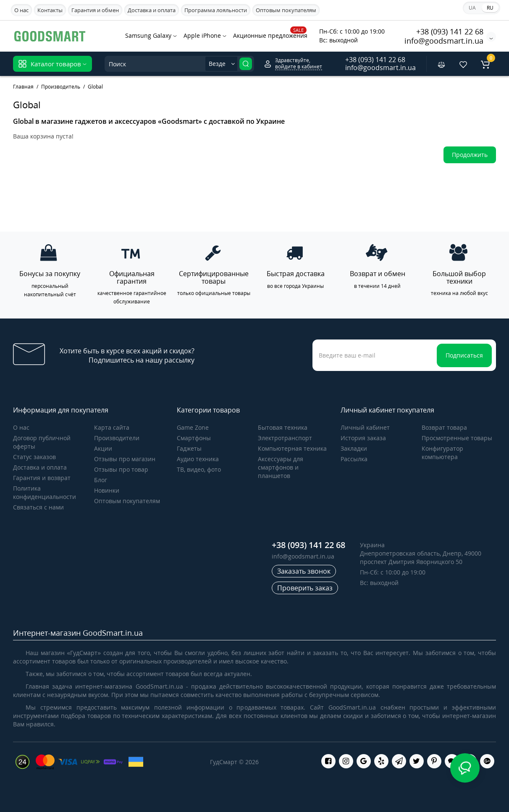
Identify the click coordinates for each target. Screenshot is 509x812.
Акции (103, 448)
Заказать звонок (304, 571)
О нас (21, 10)
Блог (101, 480)
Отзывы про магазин (125, 459)
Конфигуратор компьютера (442, 453)
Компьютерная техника (292, 448)
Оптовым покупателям (286, 10)
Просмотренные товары (457, 438)
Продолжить (470, 155)
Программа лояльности (216, 10)
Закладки (354, 448)
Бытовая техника (283, 427)
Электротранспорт (285, 438)
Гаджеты (189, 448)
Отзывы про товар (121, 469)
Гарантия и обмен (95, 10)
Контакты (50, 10)
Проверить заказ (305, 588)
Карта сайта (112, 427)
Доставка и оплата (152, 10)
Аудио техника (198, 459)
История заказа (363, 438)
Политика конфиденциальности (45, 492)
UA (472, 8)
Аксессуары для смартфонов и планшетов (281, 467)
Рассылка (354, 459)
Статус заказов (34, 457)
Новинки (107, 490)
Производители (117, 438)
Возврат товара (444, 427)
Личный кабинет (365, 427)
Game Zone (193, 427)
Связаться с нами (38, 507)
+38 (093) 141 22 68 (450, 31)
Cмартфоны (194, 438)
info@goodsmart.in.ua (444, 41)
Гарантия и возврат (42, 478)
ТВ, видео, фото (199, 469)
